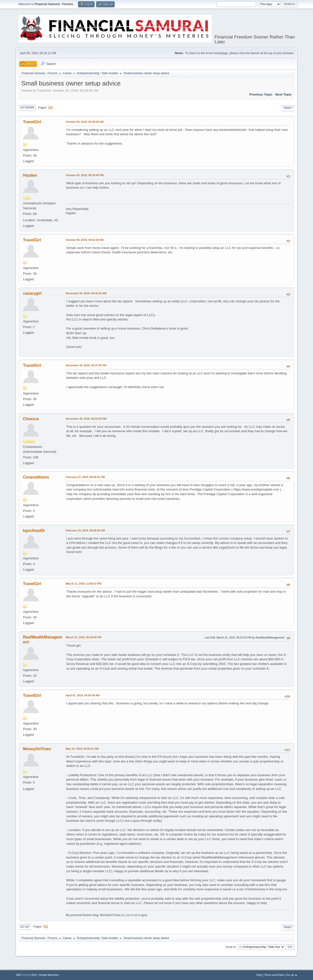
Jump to (230, 947)
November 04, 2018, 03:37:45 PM (86, 365)
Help (259, 975)
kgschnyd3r (34, 531)
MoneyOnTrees (37, 749)
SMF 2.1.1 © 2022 (26, 975)
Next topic (284, 94)
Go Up (25, 927)
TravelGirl (32, 122)
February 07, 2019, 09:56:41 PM (85, 477)
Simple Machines (49, 975)
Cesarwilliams (36, 477)
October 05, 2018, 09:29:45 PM (85, 175)
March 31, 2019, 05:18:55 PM (84, 637)
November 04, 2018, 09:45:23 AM (86, 293)
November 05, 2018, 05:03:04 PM (86, 419)
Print (288, 108)
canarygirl (32, 293)
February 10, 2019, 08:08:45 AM (85, 530)
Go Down (27, 108)
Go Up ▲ (292, 975)
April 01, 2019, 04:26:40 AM (83, 695)
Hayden (30, 175)
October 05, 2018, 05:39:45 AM (85, 122)
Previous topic (261, 94)
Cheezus (31, 419)
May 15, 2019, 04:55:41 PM (82, 749)
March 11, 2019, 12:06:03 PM (84, 584)
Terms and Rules (274, 975)
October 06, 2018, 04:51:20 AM (85, 240)
